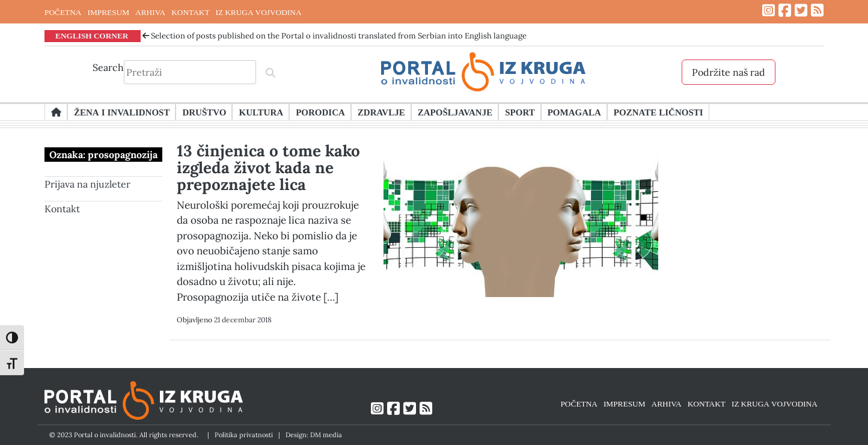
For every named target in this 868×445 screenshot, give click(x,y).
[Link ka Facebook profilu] (785, 11)
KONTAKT (190, 12)
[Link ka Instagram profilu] (769, 11)
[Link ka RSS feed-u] (817, 11)
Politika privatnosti (244, 435)
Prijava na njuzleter (87, 184)
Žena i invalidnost (122, 112)
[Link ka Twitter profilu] (801, 11)
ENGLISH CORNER (92, 35)
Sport (520, 112)
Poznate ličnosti (659, 112)
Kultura (261, 112)
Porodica (320, 112)
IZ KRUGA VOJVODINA (259, 12)
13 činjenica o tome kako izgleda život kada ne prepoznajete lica (268, 167)
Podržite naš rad (729, 72)
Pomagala (574, 112)
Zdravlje (381, 112)
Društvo (204, 112)
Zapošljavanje (455, 112)
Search (108, 67)
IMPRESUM (108, 12)
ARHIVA (150, 12)
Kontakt (62, 209)
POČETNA (63, 12)
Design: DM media (314, 435)
